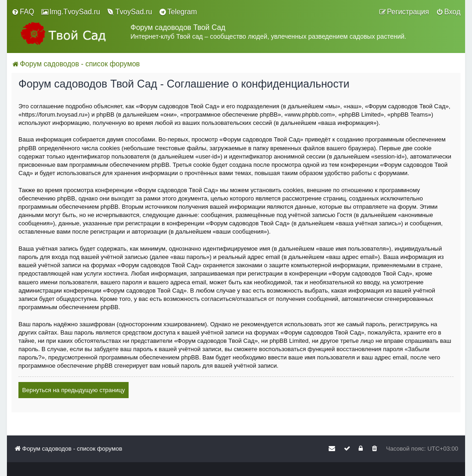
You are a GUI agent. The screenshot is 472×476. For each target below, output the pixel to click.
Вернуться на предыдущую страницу (74, 390)
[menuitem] (23, 12)
